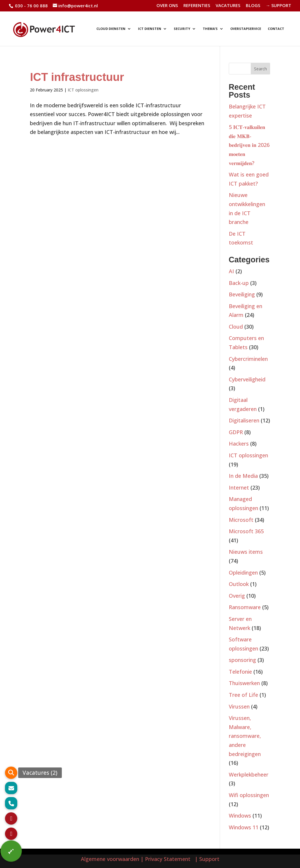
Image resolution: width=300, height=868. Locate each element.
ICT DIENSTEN (150, 29)
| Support (206, 859)
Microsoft (241, 520)
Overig (237, 596)
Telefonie (240, 672)
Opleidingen (243, 573)
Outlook (239, 584)
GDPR (236, 432)
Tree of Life (243, 695)
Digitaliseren (244, 420)
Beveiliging (242, 294)
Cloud (236, 327)
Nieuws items (246, 552)
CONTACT (276, 29)
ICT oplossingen (83, 90)
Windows (240, 816)
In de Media (243, 476)
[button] (11, 851)
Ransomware (245, 607)
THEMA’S (210, 29)
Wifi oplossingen (249, 795)
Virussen (239, 706)
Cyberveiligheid (247, 379)
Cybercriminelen (248, 359)
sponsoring (242, 660)
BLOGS (253, 6)
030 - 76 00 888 (31, 6)
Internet (239, 487)
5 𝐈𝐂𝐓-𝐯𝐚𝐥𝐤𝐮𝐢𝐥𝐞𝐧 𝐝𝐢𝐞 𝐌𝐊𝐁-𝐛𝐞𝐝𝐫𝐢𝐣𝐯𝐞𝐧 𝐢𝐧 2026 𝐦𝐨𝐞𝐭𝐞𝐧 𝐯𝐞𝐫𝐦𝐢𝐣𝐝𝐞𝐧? (249, 145)
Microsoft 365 (246, 531)
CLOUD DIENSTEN (111, 29)
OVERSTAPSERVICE (246, 29)
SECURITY (182, 29)
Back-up (239, 283)
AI (231, 271)
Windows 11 (244, 827)
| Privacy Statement (167, 859)
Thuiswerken (244, 683)
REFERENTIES (197, 6)
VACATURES (228, 6)
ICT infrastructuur (77, 77)
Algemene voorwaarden (110, 859)
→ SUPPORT (278, 6)
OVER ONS (167, 6)
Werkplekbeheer (249, 774)
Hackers (239, 444)
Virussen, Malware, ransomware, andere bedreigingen (245, 736)
